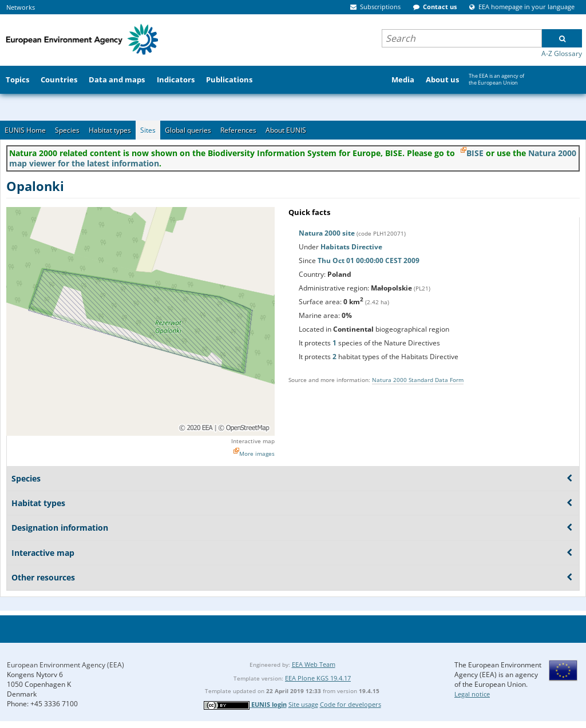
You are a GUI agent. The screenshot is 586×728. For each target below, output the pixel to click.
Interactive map (253, 441)
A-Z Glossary (562, 53)
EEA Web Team (314, 664)
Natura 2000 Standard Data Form (418, 380)
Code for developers (351, 704)
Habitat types (110, 130)
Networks (21, 7)
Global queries (188, 130)
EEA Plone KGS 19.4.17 (318, 678)
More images (257, 453)
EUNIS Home (25, 130)
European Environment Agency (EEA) (66, 665)
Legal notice (472, 694)
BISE (475, 153)
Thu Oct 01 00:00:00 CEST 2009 (369, 260)
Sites (148, 130)
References (238, 130)
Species (67, 130)
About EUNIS (286, 130)
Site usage (303, 704)
